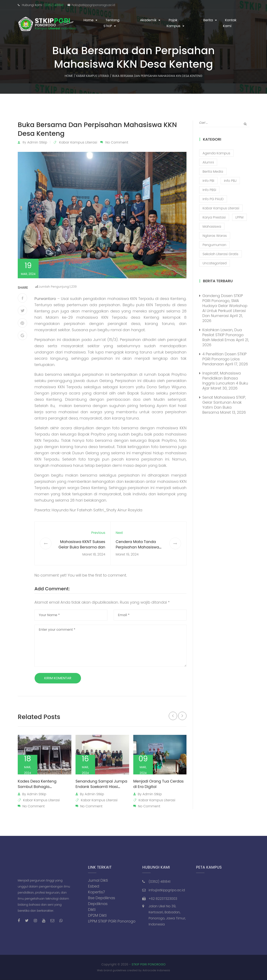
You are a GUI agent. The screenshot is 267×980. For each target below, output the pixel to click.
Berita (208, 20)
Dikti (92, 909)
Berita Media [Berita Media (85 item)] (213, 172)
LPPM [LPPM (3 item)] (239, 217)
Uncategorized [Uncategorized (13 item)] (215, 263)
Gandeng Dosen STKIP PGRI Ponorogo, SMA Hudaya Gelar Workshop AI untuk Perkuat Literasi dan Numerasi (225, 306)
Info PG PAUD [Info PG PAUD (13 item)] (213, 199)
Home (88, 20)
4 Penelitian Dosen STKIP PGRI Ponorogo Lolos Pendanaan (224, 359)
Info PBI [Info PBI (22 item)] (208, 181)
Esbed (94, 886)
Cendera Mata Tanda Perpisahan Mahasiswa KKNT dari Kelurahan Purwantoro (137, 550)
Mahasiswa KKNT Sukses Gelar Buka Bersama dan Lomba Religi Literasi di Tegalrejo (82, 550)
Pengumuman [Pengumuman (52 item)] (214, 245)
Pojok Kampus (173, 23)
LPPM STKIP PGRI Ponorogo (112, 921)
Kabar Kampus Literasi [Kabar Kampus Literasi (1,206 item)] (221, 208)
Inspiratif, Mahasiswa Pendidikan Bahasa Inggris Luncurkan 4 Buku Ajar (225, 381)
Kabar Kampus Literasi (78, 142)
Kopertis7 (96, 892)
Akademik (148, 20)
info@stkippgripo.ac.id (167, 890)
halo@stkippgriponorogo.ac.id (93, 5)
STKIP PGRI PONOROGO (149, 964)
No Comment (117, 142)
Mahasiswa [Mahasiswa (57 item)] (212, 227)
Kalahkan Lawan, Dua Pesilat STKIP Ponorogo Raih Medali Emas (223, 335)
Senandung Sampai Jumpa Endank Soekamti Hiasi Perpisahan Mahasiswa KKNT (102, 787)
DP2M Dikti (97, 915)
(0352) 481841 (54, 5)
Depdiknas (98, 904)
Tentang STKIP (111, 23)
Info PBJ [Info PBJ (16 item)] (230, 181)
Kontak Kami (230, 23)
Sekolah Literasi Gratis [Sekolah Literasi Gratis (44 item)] (220, 254)
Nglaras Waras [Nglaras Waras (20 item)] (215, 236)
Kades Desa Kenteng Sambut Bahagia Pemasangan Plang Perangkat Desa (37, 789)
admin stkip (37, 142)
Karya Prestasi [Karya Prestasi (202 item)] (214, 217)
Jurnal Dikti (98, 880)
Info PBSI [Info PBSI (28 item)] (209, 190)
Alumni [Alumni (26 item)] (208, 162)
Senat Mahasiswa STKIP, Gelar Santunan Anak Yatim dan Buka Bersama (224, 405)
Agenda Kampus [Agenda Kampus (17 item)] (216, 153)
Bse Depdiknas (102, 898)
